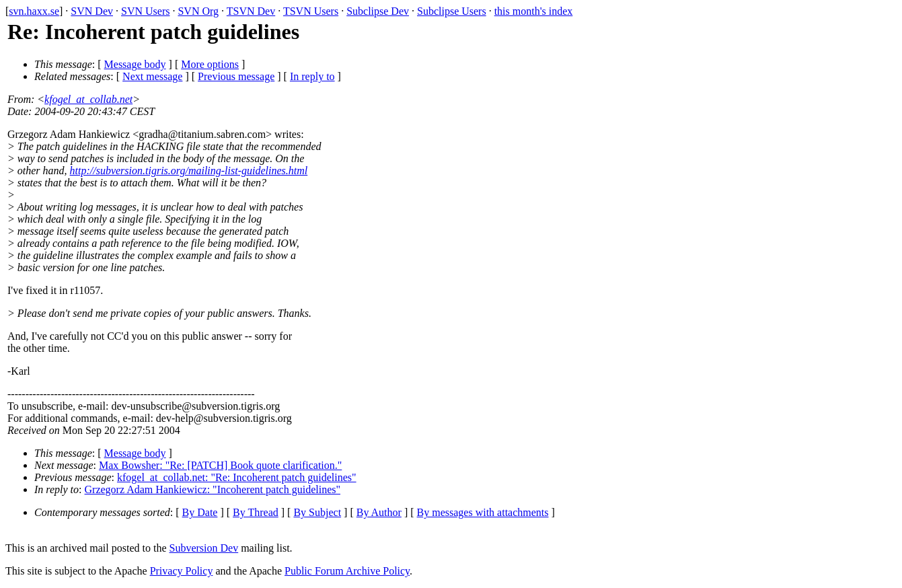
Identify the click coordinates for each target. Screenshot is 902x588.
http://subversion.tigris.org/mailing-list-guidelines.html (189, 171)
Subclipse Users (452, 11)
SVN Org (198, 11)
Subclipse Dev (378, 11)
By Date (200, 512)
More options (210, 64)
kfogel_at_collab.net (88, 99)
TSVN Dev (251, 11)
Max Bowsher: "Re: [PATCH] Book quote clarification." (220, 465)
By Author (379, 512)
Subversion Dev (204, 548)
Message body (135, 64)
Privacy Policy (182, 571)
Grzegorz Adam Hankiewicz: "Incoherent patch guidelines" (213, 489)
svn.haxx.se (34, 11)
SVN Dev (92, 11)
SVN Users (145, 11)
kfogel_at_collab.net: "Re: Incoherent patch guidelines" (237, 477)
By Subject (317, 512)
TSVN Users (311, 11)
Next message (152, 76)
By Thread (256, 512)
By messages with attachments (483, 512)
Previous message (236, 76)
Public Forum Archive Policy (347, 571)
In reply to (312, 76)
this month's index (534, 11)
